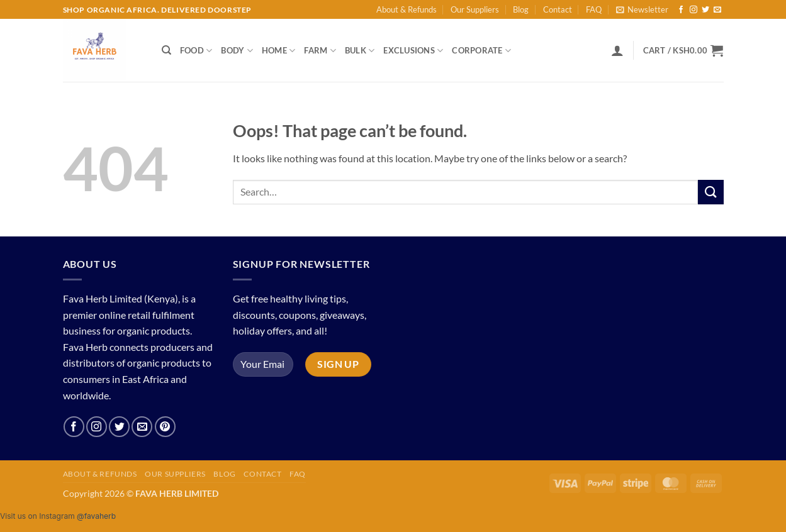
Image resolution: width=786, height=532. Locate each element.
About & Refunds (407, 9)
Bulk (360, 51)
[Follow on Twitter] (705, 10)
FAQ (594, 9)
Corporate (481, 51)
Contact (558, 9)
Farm (320, 51)
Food (196, 51)
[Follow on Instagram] (693, 10)
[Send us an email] (717, 10)
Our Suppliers (475, 9)
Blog (521, 9)
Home (278, 51)
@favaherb (96, 516)
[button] (642, 9)
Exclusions (413, 51)
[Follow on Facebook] (681, 10)
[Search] (166, 50)
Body (237, 51)
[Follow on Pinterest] (165, 427)
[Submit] (710, 192)
